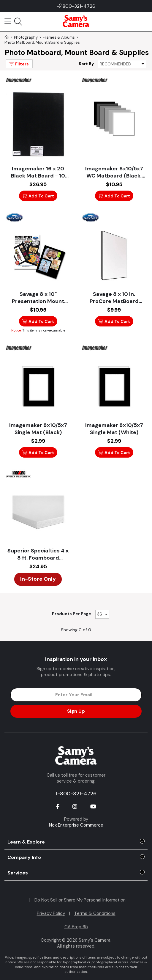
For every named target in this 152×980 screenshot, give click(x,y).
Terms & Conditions (95, 913)
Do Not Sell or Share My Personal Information (80, 900)
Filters (18, 64)
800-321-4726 (79, 6)
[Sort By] (122, 64)
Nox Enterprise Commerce (76, 825)
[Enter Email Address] (76, 695)
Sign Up (76, 711)
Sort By (86, 64)
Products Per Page (72, 614)
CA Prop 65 (76, 927)
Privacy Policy (51, 913)
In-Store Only (38, 579)
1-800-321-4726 (76, 794)
